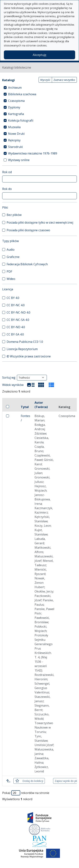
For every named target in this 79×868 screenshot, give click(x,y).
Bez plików (14, 215)
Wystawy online (19, 160)
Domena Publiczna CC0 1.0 (25, 342)
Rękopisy (14, 140)
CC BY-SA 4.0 (15, 334)
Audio (11, 250)
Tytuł (25, 407)
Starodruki (15, 147)
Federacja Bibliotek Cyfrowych (27, 264)
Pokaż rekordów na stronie (26, 793)
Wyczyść (45, 80)
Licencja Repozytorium (22, 349)
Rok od (7, 172)
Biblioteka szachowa (22, 94)
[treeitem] (39, 88)
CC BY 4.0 (13, 298)
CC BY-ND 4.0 (16, 327)
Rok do (7, 189)
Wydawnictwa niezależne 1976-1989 (33, 153)
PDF (9, 271)
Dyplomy (14, 107)
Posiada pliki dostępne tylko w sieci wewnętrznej (40, 222)
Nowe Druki (16, 134)
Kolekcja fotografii (21, 120)
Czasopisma (16, 101)
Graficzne (13, 257)
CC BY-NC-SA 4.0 (18, 320)
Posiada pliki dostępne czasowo (28, 230)
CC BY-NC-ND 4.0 (18, 312)
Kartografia (16, 114)
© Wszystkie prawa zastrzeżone (29, 356)
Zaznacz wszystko (64, 80)
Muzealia (14, 127)
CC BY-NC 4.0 (16, 305)
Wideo (11, 279)
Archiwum (15, 88)
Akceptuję (39, 55)
